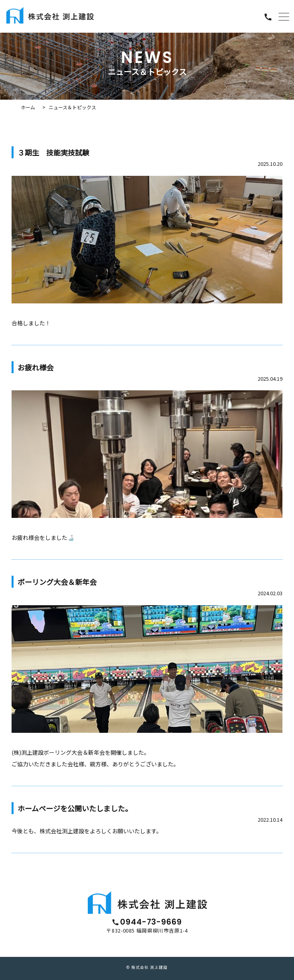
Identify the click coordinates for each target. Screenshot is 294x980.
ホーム (28, 107)
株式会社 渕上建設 (149, 967)
